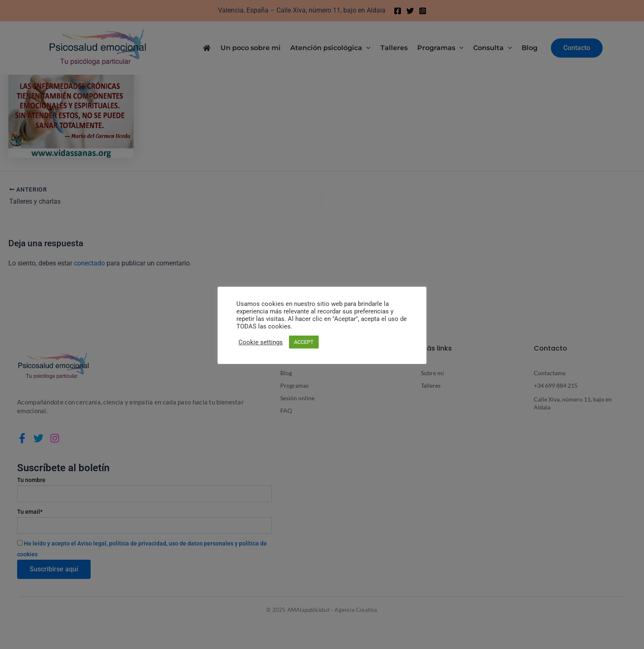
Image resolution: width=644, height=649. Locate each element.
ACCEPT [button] (304, 342)
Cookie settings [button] (261, 342)
